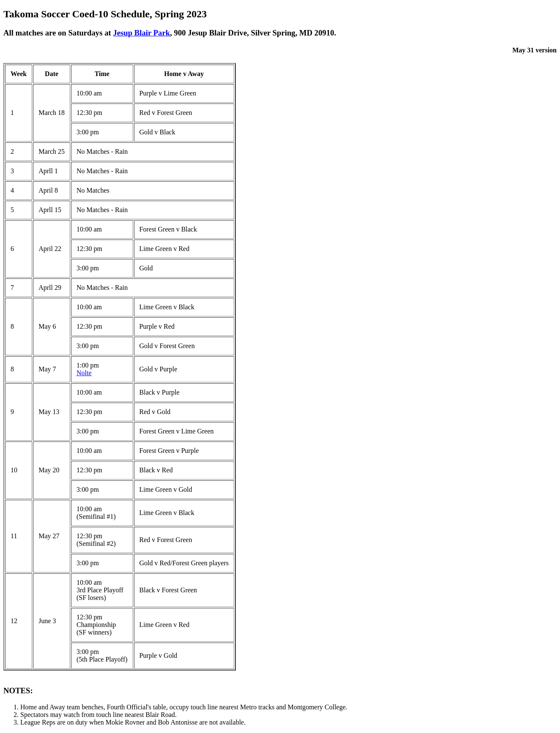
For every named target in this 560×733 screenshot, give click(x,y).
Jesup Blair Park (141, 33)
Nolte (84, 373)
